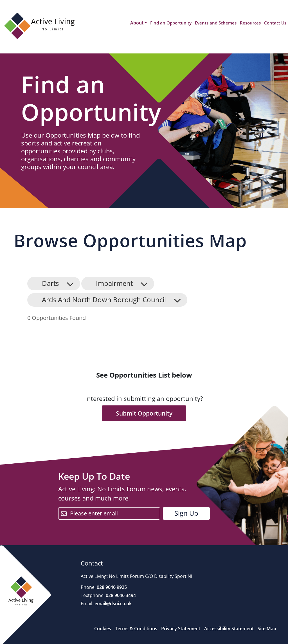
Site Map (267, 629)
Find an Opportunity (171, 23)
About (137, 23)
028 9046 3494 (120, 595)
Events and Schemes (216, 23)
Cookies (103, 629)
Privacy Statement (181, 629)
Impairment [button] (114, 283)
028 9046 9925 (111, 587)
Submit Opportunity (144, 413)
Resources (250, 23)
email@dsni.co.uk (112, 603)
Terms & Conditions (136, 629)
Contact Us (275, 23)
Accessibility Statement (229, 629)
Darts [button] (50, 283)
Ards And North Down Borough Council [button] (104, 299)
